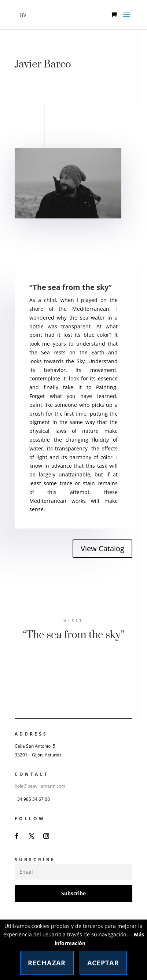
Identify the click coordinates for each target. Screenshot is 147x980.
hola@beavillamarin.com (40, 786)
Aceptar (103, 963)
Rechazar (47, 963)
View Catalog (102, 548)
